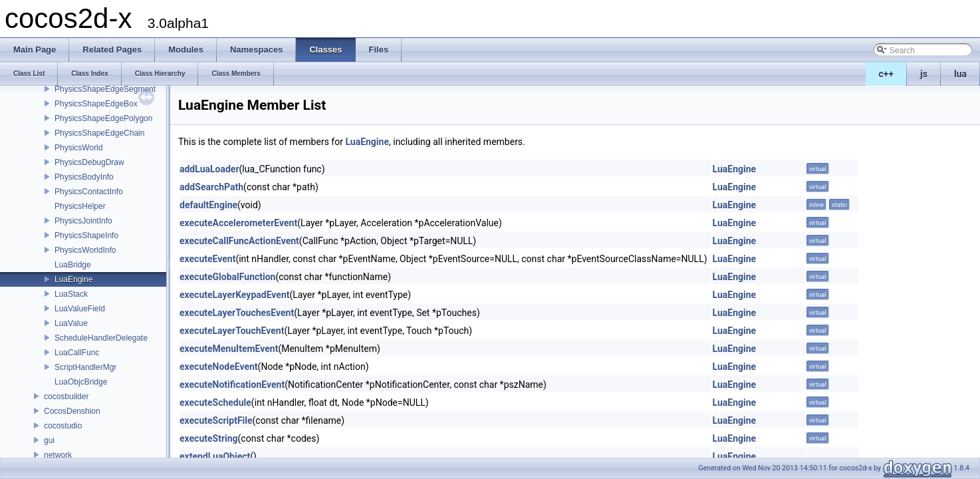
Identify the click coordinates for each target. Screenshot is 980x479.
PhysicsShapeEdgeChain (99, 133)
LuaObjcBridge (81, 382)
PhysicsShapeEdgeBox (96, 104)
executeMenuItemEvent (229, 349)
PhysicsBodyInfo (84, 177)
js (924, 74)
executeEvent (207, 259)
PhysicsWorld (78, 148)
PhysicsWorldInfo (85, 250)
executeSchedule (215, 402)
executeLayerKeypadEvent (234, 295)
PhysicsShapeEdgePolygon (103, 118)
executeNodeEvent (219, 367)
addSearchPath (211, 187)
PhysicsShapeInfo (86, 236)
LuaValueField (80, 309)
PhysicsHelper (80, 206)
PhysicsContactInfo (89, 192)
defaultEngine (208, 205)
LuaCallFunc (77, 353)
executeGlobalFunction (227, 277)
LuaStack (71, 294)
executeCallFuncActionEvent (239, 241)
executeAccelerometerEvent (238, 223)
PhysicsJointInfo (83, 221)
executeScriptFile (216, 420)
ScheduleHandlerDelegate (101, 338)
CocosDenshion (72, 411)
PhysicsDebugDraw (89, 162)
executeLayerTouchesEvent (237, 313)
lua (960, 74)
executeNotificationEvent (232, 385)
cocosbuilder (66, 397)
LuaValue (71, 323)
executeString (209, 438)
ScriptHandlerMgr (85, 367)
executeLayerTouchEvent (232, 331)
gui (49, 440)
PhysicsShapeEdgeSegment (105, 89)
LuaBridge (73, 265)
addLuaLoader (209, 169)
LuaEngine (73, 279)
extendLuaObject (215, 456)
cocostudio (63, 426)
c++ (887, 74)
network (58, 455)
